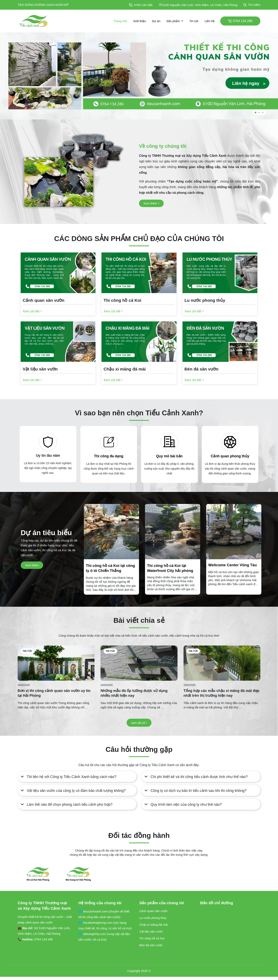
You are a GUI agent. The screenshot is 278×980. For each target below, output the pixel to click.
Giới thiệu (140, 21)
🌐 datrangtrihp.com (92, 934)
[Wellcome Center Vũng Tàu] (234, 574)
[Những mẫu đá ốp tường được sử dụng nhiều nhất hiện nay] (139, 663)
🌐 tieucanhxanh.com (93, 911)
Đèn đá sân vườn (151, 945)
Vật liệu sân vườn (151, 931)
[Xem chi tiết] (32, 311)
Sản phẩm (175, 21)
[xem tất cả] (139, 723)
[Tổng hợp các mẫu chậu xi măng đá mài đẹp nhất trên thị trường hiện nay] (222, 663)
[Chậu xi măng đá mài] (139, 370)
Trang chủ (120, 21)
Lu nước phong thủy (153, 918)
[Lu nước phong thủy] (220, 301)
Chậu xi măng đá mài (154, 925)
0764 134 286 (141, 5)
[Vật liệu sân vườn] (58, 370)
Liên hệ (210, 21)
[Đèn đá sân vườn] (220, 370)
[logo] (34, 21)
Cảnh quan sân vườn (153, 911)
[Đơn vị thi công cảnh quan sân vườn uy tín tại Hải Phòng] (56, 663)
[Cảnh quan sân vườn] (58, 301)
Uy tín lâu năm (48, 456)
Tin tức (194, 21)
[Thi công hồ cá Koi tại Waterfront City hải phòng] (173, 577)
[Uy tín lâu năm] (48, 442)
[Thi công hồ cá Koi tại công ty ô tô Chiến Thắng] (111, 577)
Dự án (156, 21)
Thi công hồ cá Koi (152, 938)
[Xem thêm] (151, 203)
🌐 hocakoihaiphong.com (96, 923)
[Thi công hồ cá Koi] (139, 301)
